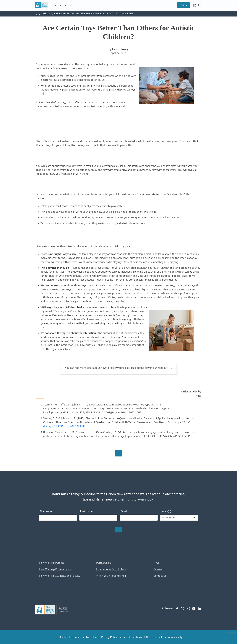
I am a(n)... (167, 512)
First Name (46, 512)
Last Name (86, 512)
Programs (60, 5)
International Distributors (111, 570)
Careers (158, 570)
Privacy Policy (109, 637)
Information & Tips (70, 5)
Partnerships (104, 563)
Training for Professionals (65, 5)
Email (124, 512)
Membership (75, 5)
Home (95, 637)
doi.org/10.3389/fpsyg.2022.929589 (64, 427)
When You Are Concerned (111, 576)
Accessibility (175, 637)
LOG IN (183, 5)
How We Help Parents (52, 563)
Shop (79, 5)
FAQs (156, 563)
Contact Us (160, 576)
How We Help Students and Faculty (60, 576)
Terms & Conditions (131, 637)
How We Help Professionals (55, 570)
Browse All (118, 454)
